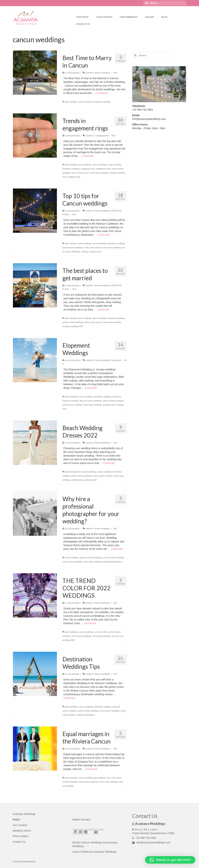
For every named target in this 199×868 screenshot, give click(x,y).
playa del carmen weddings (91, 401)
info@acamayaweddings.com (151, 842)
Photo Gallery (21, 836)
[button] (170, 860)
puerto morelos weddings (73, 248)
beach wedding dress (73, 472)
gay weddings (100, 778)
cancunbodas (73, 73)
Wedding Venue (22, 831)
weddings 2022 (109, 405)
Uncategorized (102, 136)
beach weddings (85, 165)
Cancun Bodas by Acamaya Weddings (94, 852)
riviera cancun (83, 173)
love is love (111, 778)
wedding (113, 173)
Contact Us (19, 842)
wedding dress (77, 480)
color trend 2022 (101, 632)
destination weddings (102, 102)
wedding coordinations (86, 715)
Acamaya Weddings (24, 814)
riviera (74, 173)
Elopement (116, 360)
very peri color (117, 636)
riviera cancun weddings (72, 405)
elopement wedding (70, 401)
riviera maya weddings (99, 173)
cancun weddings (85, 102)
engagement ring (88, 169)
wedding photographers (112, 562)
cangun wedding (114, 165)
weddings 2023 (74, 177)
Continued (102, 93)
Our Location (20, 825)
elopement (117, 397)
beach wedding (71, 102)
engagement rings (103, 169)
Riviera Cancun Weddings (88, 842)
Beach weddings (102, 73)
